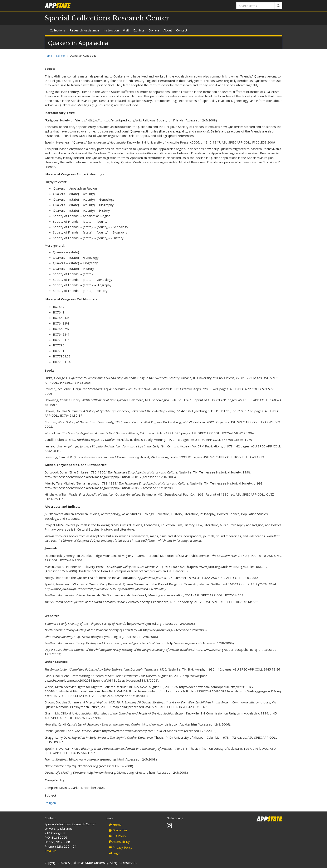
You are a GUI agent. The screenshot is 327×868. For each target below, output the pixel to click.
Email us (50, 851)
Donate (154, 30)
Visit (126, 30)
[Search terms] (255, 6)
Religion (61, 56)
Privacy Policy (121, 847)
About (168, 30)
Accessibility (119, 842)
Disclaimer (118, 830)
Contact (182, 30)
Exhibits (139, 30)
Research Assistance (84, 30)
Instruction (111, 30)
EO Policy (118, 836)
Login (114, 853)
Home (48, 56)
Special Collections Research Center (107, 18)
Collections (58, 30)
